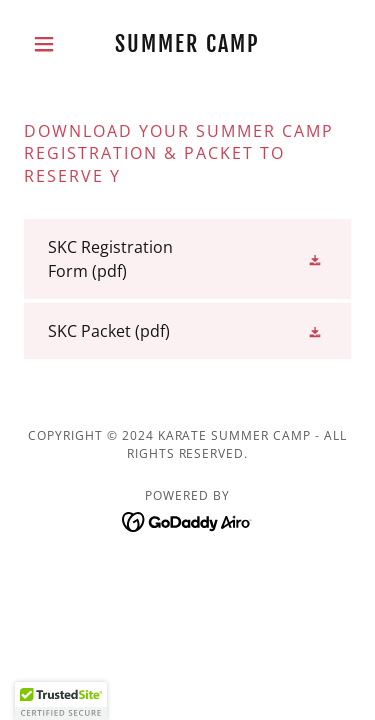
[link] (187, 44)
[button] (48, 44)
